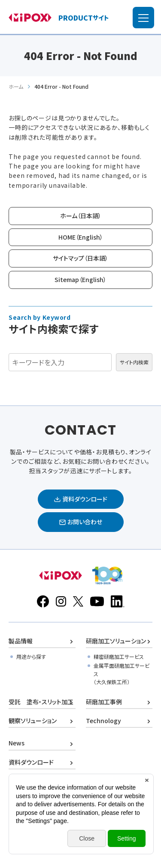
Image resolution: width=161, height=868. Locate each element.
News (17, 743)
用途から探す (31, 656)
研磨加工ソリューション (116, 641)
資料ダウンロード (31, 762)
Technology (103, 721)
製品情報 (21, 641)
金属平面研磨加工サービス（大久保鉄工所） (122, 674)
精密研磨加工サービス (119, 656)
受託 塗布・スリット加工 (41, 702)
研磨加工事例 (104, 702)
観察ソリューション (33, 721)
